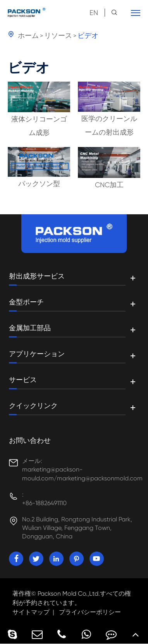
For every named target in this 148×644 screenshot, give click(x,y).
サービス (23, 380)
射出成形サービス (37, 276)
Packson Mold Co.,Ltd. (69, 594)
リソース (58, 35)
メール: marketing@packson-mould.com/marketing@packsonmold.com (82, 469)
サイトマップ (31, 612)
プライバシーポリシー (90, 612)
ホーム (28, 35)
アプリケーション (37, 354)
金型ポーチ (26, 302)
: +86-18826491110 (44, 499)
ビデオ (88, 35)
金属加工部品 (30, 328)
